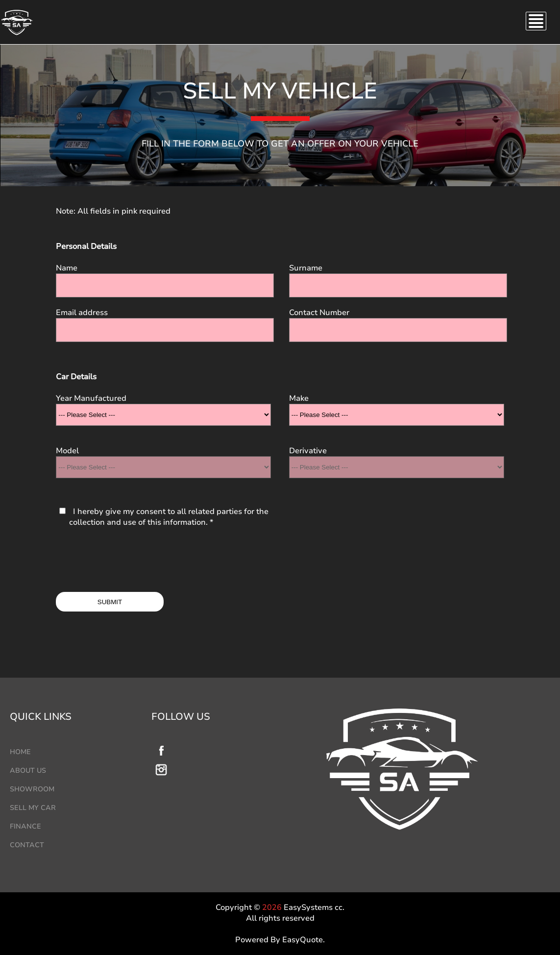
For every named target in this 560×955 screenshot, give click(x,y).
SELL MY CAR (33, 808)
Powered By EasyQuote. (280, 940)
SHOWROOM (32, 789)
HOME (20, 752)
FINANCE (25, 826)
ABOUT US (28, 771)
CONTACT (27, 845)
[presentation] (130, 561)
